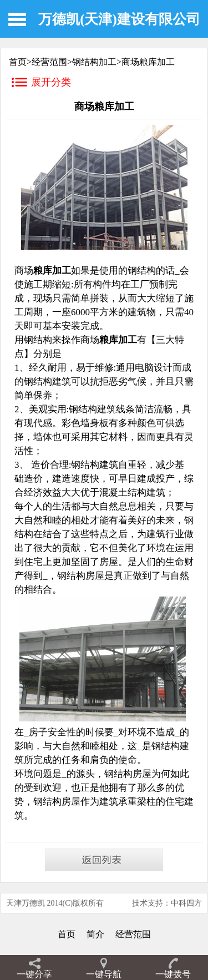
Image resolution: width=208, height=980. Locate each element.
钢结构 (47, 802)
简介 (95, 934)
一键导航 (104, 974)
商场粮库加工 (148, 62)
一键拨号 (173, 974)
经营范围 (49, 62)
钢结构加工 (94, 62)
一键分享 (34, 974)
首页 (67, 934)
